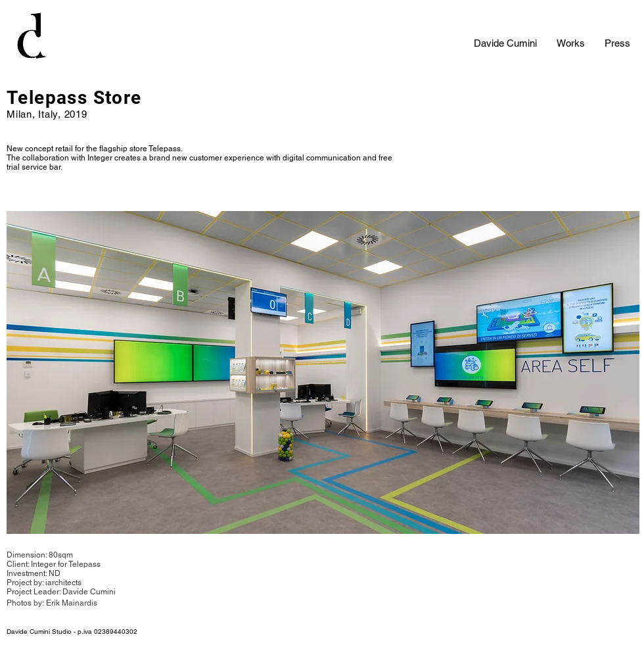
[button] (323, 372)
